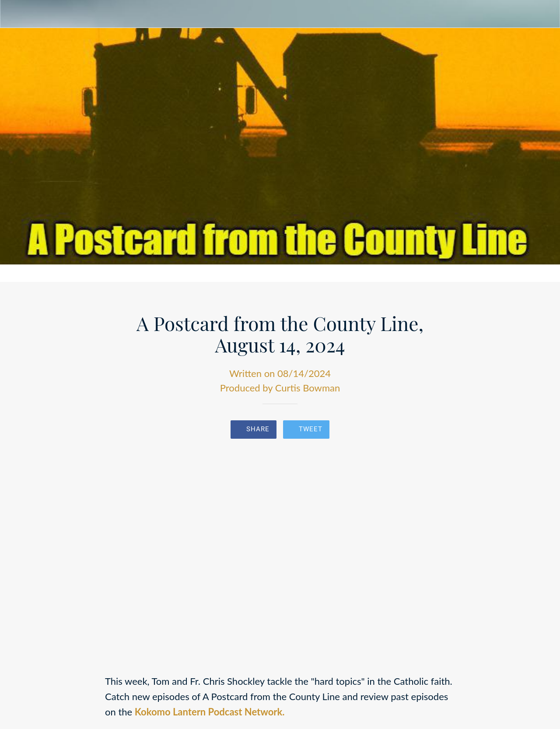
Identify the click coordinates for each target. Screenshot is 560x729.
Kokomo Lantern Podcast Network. (210, 712)
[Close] (14, 14)
